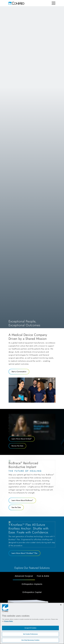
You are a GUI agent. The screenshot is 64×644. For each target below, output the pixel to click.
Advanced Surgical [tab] (24, 576)
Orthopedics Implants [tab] (32, 584)
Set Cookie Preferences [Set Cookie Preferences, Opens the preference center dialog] (30, 634)
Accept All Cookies (30, 628)
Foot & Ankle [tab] (43, 576)
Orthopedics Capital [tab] (32, 592)
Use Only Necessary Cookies (30, 640)
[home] (16, 3)
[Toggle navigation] (54, 3)
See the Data (16, 507)
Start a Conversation (19, 372)
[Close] (61, 605)
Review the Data (17, 446)
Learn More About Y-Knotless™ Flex (24, 553)
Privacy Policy (8, 621)
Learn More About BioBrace (22, 500)
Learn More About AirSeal (22, 439)
